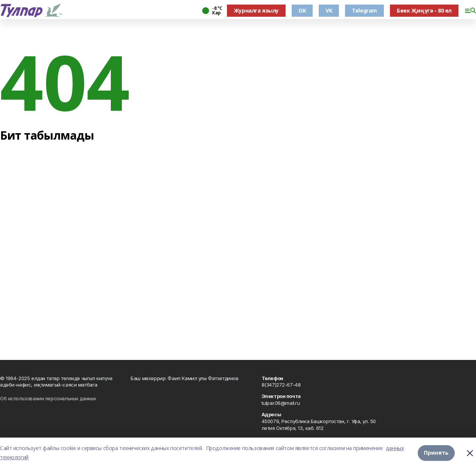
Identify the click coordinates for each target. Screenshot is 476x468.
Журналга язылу (256, 10)
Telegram (364, 10)
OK (302, 10)
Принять (436, 453)
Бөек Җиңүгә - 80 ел (424, 10)
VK (329, 10)
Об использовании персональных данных (48, 398)
